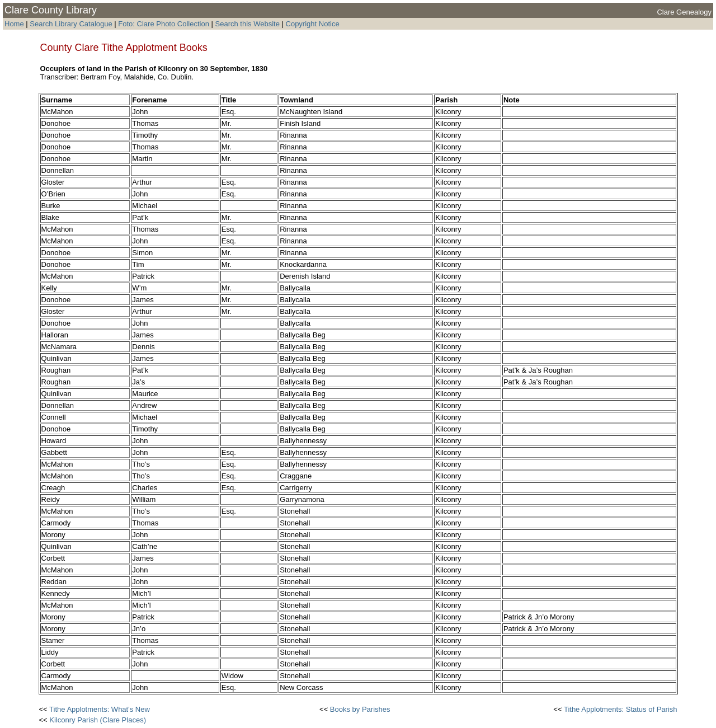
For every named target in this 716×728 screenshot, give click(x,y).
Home (14, 24)
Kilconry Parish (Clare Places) (98, 720)
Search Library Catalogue (71, 24)
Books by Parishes (360, 709)
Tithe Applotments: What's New (100, 709)
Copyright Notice (313, 24)
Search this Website (246, 24)
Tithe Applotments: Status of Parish (621, 709)
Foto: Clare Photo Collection (164, 24)
